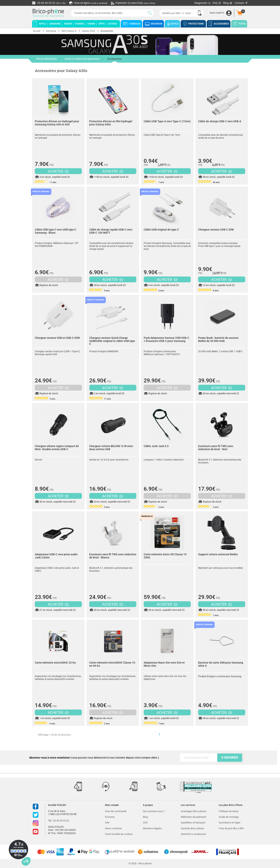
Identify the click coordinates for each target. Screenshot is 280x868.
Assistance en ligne (230, 823)
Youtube (36, 832)
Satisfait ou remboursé (193, 834)
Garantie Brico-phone (192, 828)
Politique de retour (229, 811)
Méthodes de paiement (193, 817)
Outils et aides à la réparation (82, 59)
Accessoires (115, 60)
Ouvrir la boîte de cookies (119, 834)
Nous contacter (113, 828)
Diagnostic (203, 3)
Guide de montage (229, 817)
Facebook (36, 806)
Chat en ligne (88, 3)
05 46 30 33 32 (49, 3)
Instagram (36, 823)
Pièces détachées (46, 59)
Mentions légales (152, 828)
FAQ (217, 3)
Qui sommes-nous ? (154, 811)
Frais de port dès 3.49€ (231, 828)
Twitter (36, 815)
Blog (228, 3)
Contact (241, 3)
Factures (110, 817)
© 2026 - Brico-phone (140, 863)
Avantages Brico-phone (194, 811)
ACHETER (58, 171)
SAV (107, 823)
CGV (145, 823)
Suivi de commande (116, 811)
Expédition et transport (193, 823)
